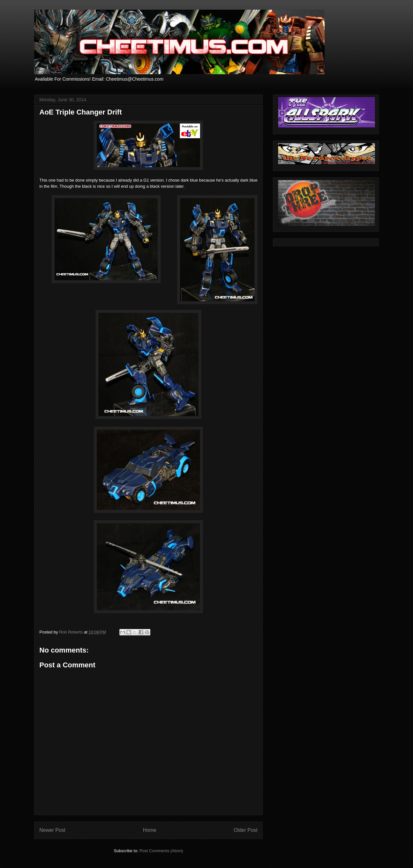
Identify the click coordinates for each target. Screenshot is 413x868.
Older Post (246, 830)
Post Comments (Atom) (161, 851)
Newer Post (52, 830)
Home (150, 830)
